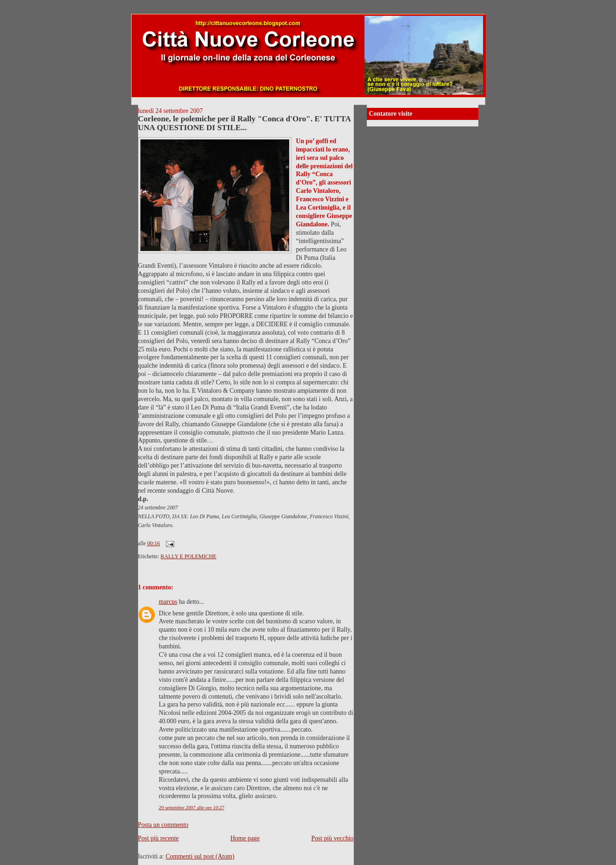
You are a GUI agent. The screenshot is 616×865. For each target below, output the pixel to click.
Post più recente (159, 838)
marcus (168, 602)
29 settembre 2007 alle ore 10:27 (192, 807)
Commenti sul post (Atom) (200, 856)
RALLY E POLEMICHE (188, 556)
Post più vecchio (333, 838)
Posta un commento (163, 825)
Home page (245, 838)
